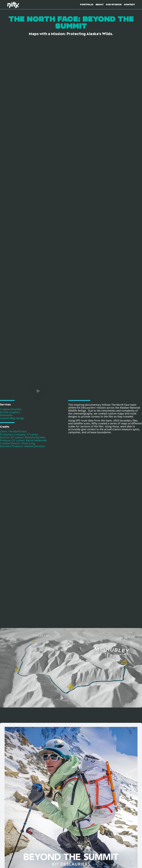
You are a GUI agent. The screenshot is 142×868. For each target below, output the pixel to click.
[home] (14, 5)
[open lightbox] (35, 711)
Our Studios (114, 5)
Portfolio (87, 5)
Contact (129, 5)
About (100, 5)
